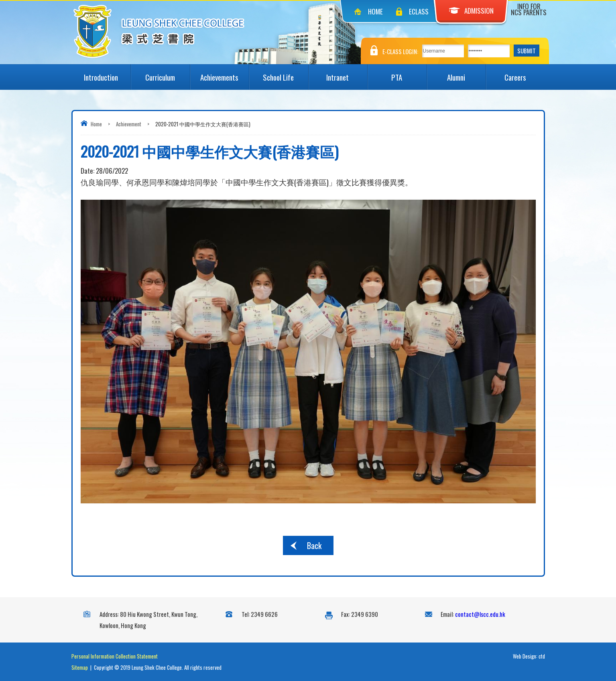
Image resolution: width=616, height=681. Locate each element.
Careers (525, 73)
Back (314, 545)
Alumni (466, 73)
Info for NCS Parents (529, 9)
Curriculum (168, 73)
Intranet (347, 73)
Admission (471, 11)
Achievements (225, 73)
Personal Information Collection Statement (115, 656)
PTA (409, 73)
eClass (419, 11)
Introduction (107, 73)
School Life (285, 73)
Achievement (129, 124)
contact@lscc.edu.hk (480, 614)
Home (375, 11)
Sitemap (80, 667)
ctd (542, 656)
